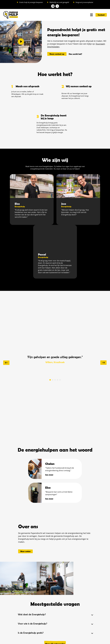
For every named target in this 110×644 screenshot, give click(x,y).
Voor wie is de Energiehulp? (33, 624)
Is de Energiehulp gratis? (31, 633)
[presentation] (6, 363)
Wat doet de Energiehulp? (32, 614)
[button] (21, 42)
